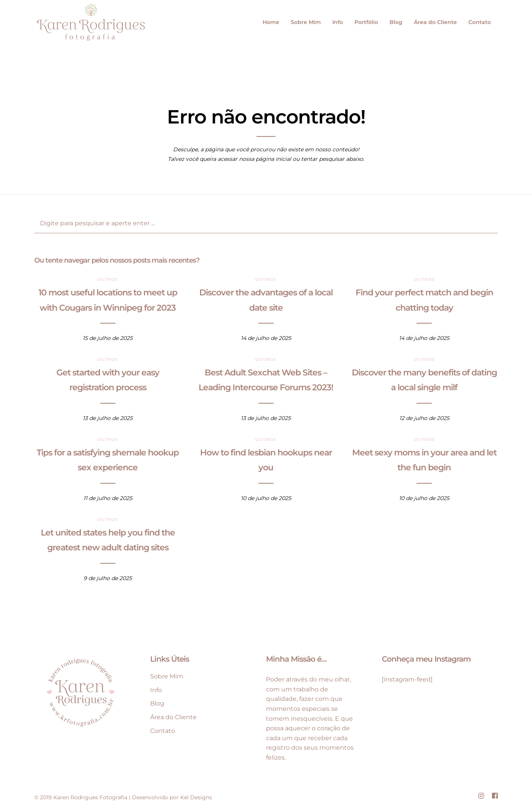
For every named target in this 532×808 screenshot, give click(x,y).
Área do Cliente (435, 22)
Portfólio (366, 22)
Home (271, 22)
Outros (108, 279)
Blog (396, 22)
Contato (480, 22)
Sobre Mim (306, 22)
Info (338, 22)
